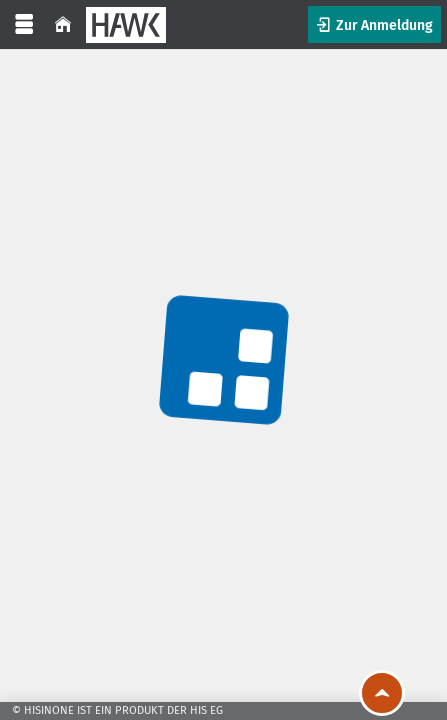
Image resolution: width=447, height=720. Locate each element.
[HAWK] (126, 25)
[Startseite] (63, 24)
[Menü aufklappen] (24, 24)
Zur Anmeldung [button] (383, 25)
